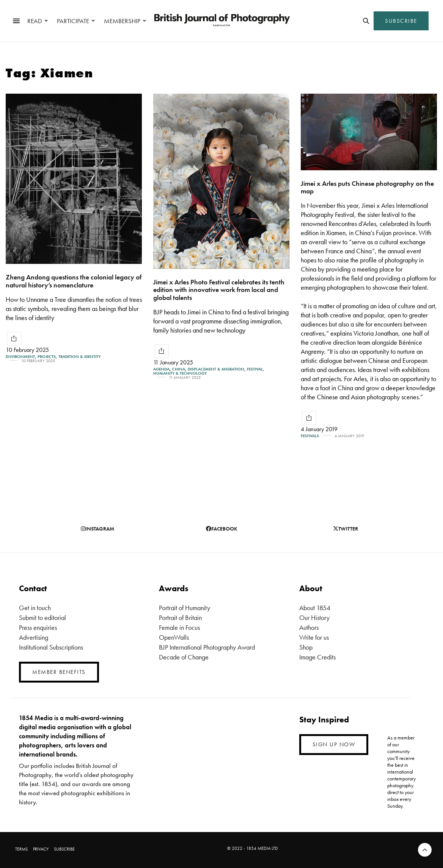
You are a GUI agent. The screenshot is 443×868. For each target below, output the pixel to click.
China (179, 369)
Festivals (310, 436)
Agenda (161, 369)
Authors (309, 627)
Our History (314, 618)
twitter (346, 529)
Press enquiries (38, 627)
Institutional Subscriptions (51, 647)
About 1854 (315, 608)
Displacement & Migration (216, 369)
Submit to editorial (42, 618)
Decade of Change (184, 657)
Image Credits (317, 657)
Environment (20, 357)
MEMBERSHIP (122, 21)
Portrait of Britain (180, 618)
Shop (306, 647)
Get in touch (35, 608)
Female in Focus (179, 627)
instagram (97, 529)
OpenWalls (174, 637)
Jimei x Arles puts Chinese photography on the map (367, 187)
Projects (47, 357)
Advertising (34, 637)
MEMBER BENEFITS (59, 672)
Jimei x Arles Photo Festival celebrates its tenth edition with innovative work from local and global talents (219, 290)
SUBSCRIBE (401, 21)
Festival (255, 369)
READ (35, 21)
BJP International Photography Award (207, 647)
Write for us (314, 637)
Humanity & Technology (180, 373)
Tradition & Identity (79, 357)
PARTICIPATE (73, 21)
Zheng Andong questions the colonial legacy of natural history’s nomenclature (74, 281)
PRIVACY (41, 849)
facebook (222, 529)
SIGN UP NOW (334, 744)
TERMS (21, 849)
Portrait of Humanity (185, 608)
